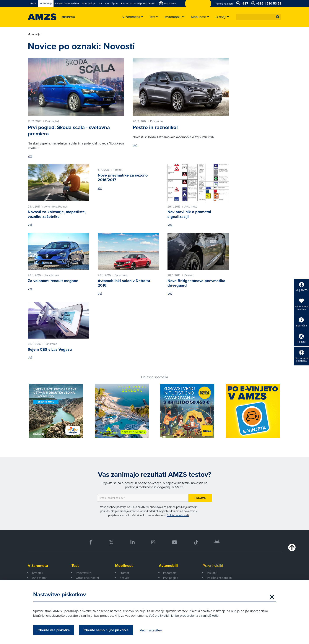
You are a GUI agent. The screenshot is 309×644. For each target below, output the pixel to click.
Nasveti (124, 578)
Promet (124, 573)
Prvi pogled (171, 578)
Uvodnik (38, 573)
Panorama (170, 573)
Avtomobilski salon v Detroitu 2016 (124, 283)
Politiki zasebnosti (178, 515)
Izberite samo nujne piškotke (106, 630)
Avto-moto (39, 578)
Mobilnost (124, 566)
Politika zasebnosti (219, 578)
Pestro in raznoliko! (155, 127)
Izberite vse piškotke (54, 630)
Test (75, 566)
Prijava (200, 498)
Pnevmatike (84, 573)
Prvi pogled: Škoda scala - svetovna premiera (69, 131)
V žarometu (38, 566)
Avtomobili (168, 566)
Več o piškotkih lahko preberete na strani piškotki (184, 616)
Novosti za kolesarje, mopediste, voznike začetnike (57, 214)
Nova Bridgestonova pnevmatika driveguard (196, 283)
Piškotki (212, 573)
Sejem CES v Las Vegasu (50, 349)
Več (30, 156)
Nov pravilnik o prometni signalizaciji (189, 214)
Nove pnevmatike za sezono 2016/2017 (123, 178)
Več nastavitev (151, 630)
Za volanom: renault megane (53, 281)
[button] (278, 17)
